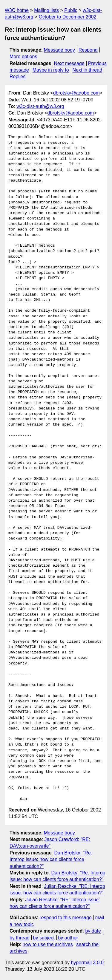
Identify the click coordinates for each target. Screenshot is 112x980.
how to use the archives (48, 944)
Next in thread (87, 70)
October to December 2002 (68, 17)
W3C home (17, 10)
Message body (59, 50)
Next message (69, 63)
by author (68, 938)
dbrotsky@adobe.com (76, 93)
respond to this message (65, 918)
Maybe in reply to (51, 70)
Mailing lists (46, 10)
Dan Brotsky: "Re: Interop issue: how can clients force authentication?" (51, 860)
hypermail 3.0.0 (87, 963)
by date (93, 931)
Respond (88, 50)
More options (23, 57)
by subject (44, 938)
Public (71, 10)
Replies (17, 76)
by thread (20, 938)
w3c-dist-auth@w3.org (40, 106)
